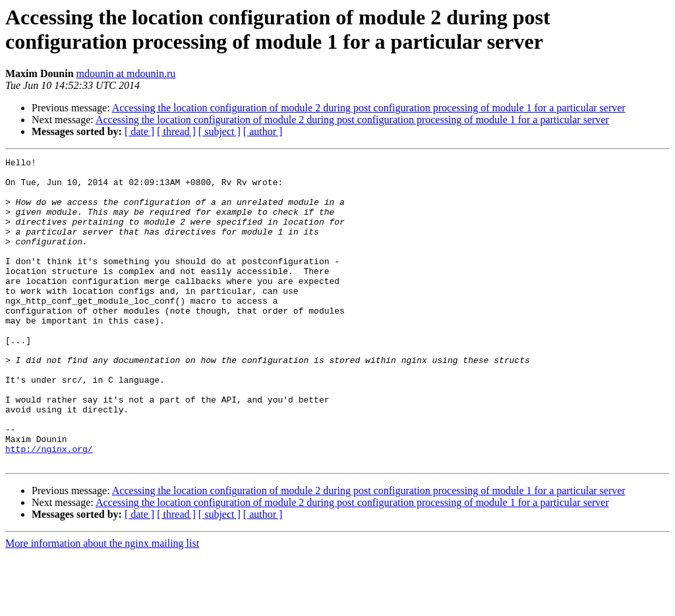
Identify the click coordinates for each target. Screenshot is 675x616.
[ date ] (139, 131)
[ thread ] (176, 131)
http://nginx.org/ (49, 508)
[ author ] (263, 131)
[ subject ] (220, 131)
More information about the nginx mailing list (102, 604)
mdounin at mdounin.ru (126, 73)
